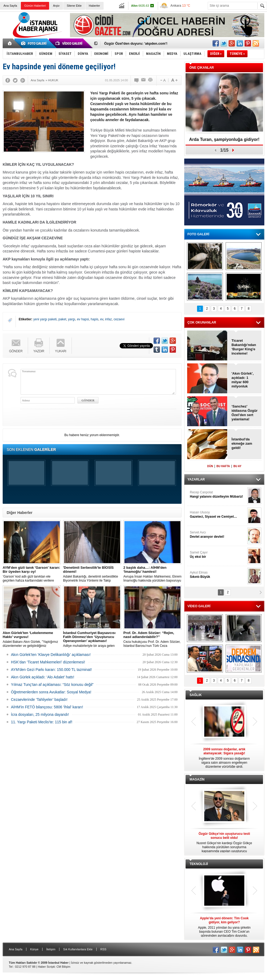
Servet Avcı (218, 535)
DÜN (210, 466)
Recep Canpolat (218, 495)
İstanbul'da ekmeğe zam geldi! (242, 443)
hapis (95, 319)
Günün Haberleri (35, 6)
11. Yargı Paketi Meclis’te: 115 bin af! (42, 722)
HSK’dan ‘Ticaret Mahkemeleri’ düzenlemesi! (48, 662)
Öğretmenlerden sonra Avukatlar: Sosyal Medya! (51, 692)
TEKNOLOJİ (199, 864)
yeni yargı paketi (45, 319)
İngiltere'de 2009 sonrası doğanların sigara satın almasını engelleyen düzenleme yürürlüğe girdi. (224, 758)
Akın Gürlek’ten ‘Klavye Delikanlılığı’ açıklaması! (51, 655)
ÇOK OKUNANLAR (202, 322)
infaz (108, 319)
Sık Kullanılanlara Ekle (78, 949)
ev (102, 319)
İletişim (51, 949)
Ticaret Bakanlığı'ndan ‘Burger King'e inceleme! (244, 347)
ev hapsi (83, 319)
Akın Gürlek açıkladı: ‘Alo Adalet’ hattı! (43, 677)
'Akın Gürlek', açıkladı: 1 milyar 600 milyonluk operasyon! (243, 380)
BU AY (237, 466)
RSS (103, 949)
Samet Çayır (218, 555)
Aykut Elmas (218, 575)
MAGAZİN (197, 779)
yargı (72, 319)
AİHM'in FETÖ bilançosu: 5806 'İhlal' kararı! (47, 707)
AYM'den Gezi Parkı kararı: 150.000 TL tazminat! (51, 670)
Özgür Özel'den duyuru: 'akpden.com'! (136, 43)
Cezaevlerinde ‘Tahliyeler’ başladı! (39, 700)
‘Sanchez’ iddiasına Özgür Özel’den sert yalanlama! (245, 413)
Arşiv (56, 6)
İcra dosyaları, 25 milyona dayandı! (40, 714)
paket (62, 319)
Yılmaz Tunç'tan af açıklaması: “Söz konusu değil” (52, 685)
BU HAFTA (223, 466)
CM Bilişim (63, 967)
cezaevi (119, 319)
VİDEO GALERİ (199, 606)
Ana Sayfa (10, 6)
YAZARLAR (196, 479)
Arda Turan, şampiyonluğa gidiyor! (224, 139)
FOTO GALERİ (198, 234)
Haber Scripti (46, 967)
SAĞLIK (196, 695)
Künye (34, 949)
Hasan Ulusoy (218, 515)
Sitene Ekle (74, 6)
